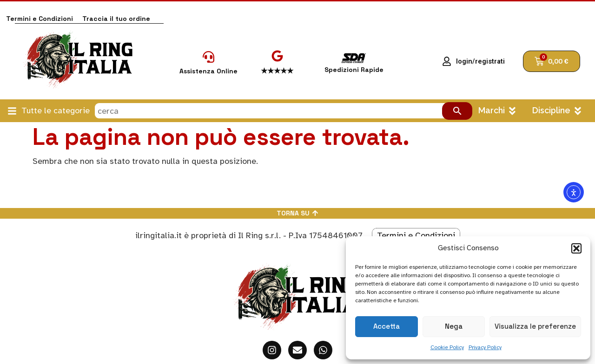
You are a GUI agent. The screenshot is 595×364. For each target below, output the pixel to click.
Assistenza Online (208, 71)
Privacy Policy (485, 347)
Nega (454, 326)
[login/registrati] (447, 61)
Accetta (387, 326)
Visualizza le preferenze (535, 326)
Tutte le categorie (56, 110)
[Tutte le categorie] (12, 111)
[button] (576, 248)
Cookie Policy (447, 347)
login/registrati (480, 62)
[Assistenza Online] (208, 57)
